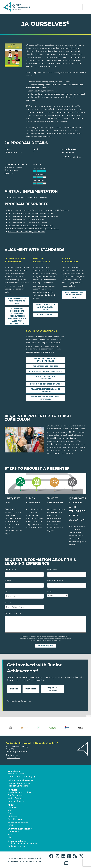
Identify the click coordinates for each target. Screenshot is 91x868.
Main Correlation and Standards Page (17, 301)
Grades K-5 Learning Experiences (46, 371)
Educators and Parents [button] (20, 780)
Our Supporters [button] (15, 795)
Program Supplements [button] (19, 783)
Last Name (53, 570)
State (50, 592)
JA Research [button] (14, 816)
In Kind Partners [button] (15, 798)
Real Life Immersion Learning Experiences (46, 390)
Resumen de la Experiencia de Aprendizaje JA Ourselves (34, 228)
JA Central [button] (36, 861)
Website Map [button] (25, 861)
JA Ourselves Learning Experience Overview (28, 222)
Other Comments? (13, 613)
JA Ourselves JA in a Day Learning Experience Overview (33, 216)
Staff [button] (10, 810)
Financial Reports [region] (16, 801)
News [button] (10, 825)
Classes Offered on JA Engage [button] (22, 777)
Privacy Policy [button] (34, 858)
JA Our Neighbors (73, 157)
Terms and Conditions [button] (17, 858)
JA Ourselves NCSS (45, 315)
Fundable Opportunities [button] (19, 792)
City (6, 592)
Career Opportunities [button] (18, 822)
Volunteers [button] (14, 771)
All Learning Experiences (46, 366)
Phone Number (55, 581)
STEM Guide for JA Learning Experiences (26, 232)
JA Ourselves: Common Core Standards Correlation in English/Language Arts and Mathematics (17, 316)
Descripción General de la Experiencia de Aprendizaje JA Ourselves (38, 210)
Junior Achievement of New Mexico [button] (24, 843)
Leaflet (88, 716)
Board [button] (11, 813)
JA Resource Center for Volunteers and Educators (31, 226)
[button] (52, 856)
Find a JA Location (16, 846)
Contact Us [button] (12, 755)
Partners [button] (12, 790)
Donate (14, 689)
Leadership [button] (13, 807)
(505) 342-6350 (13, 758)
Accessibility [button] (13, 861)
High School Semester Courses (46, 384)
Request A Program (52, 689)
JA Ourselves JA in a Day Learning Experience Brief (31, 213)
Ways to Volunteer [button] (17, 774)
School (8, 602)
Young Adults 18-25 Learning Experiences (46, 398)
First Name (10, 570)
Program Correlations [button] (18, 786)
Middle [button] (11, 834)
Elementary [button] (13, 831)
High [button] (10, 837)
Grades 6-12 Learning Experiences (45, 378)
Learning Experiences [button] (20, 829)
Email (8, 581)
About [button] (11, 805)
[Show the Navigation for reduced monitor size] (86, 7)
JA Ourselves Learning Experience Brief (26, 219)
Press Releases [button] (15, 819)
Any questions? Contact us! (19, 701)
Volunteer (31, 689)
